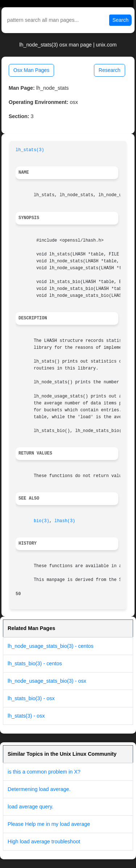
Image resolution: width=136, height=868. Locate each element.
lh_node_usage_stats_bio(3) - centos (51, 646)
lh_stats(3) (30, 150)
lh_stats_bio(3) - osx (31, 698)
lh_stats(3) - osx (26, 716)
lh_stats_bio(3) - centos (35, 663)
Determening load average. (39, 789)
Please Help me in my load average (49, 824)
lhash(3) (65, 521)
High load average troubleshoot (44, 841)
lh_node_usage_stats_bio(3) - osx (47, 681)
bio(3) (42, 521)
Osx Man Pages (32, 70)
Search (120, 20)
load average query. (30, 807)
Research (110, 70)
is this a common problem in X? (44, 772)
